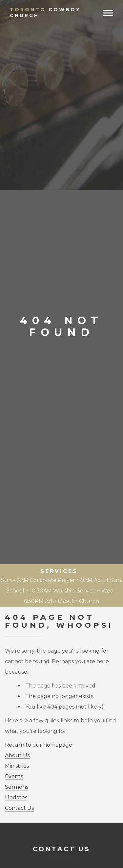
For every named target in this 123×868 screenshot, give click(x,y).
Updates (16, 797)
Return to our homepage (39, 745)
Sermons (17, 787)
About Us (17, 755)
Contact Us (19, 808)
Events (14, 776)
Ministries (17, 766)
